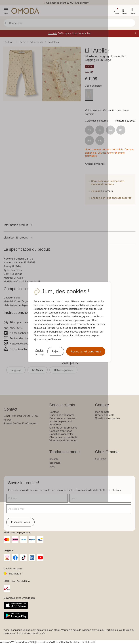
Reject (56, 351)
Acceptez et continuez (86, 351)
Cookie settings (40, 352)
